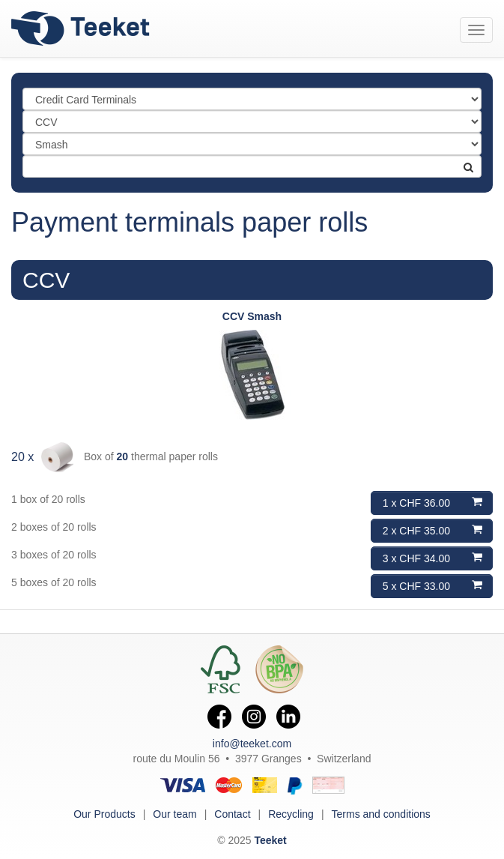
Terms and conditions (381, 814)
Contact (232, 814)
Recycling (291, 814)
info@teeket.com (252, 744)
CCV (46, 280)
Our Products (104, 814)
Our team (174, 814)
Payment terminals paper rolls (189, 222)
